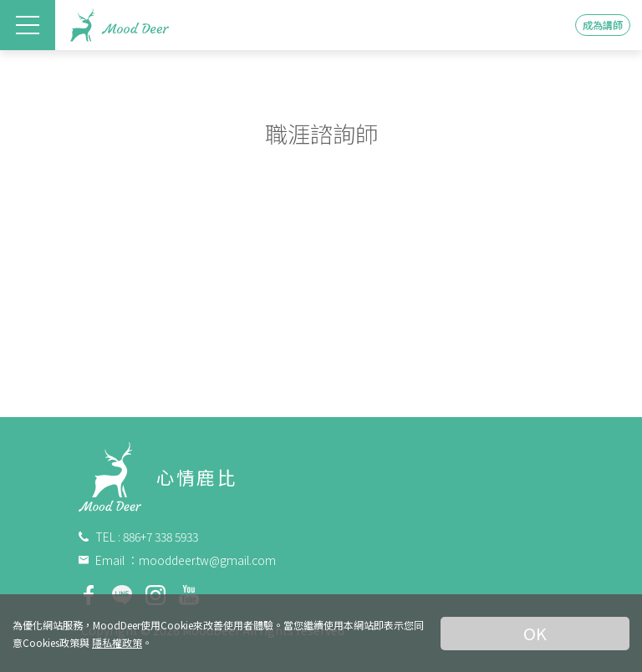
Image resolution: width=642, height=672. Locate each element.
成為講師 (603, 25)
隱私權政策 (117, 642)
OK (535, 633)
